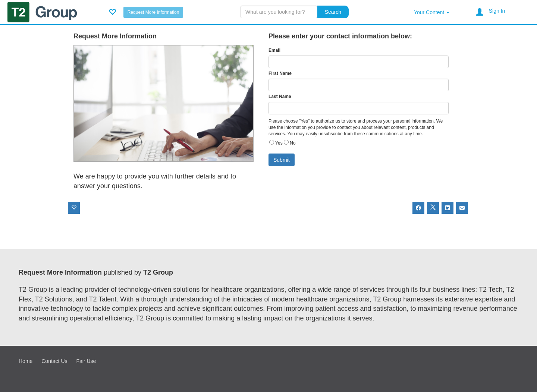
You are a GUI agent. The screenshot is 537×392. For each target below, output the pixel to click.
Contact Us (54, 361)
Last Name (280, 97)
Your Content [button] (432, 12)
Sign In (497, 11)
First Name (280, 73)
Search (333, 12)
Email (274, 50)
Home (26, 361)
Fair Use (86, 361)
